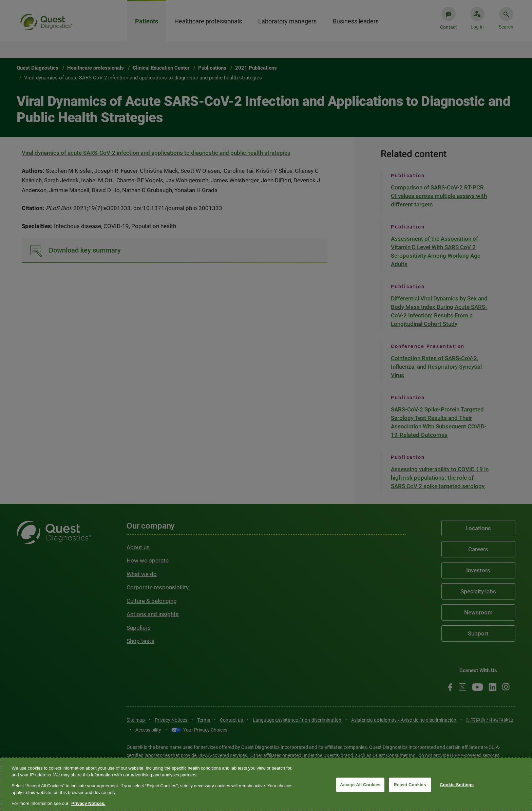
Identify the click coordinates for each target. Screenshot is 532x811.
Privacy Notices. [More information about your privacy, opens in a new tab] (88, 803)
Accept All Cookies (360, 785)
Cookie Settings (457, 785)
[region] (266, 784)
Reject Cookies (410, 785)
